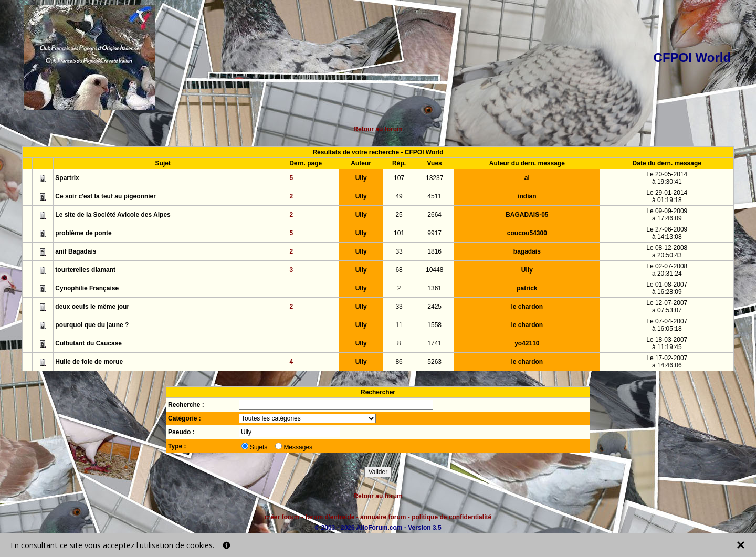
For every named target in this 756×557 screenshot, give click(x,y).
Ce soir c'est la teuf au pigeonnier (106, 196)
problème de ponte (83, 233)
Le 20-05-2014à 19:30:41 (667, 178)
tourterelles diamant (85, 270)
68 (399, 270)
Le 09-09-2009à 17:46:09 (667, 215)
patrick (527, 288)
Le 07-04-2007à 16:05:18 (667, 325)
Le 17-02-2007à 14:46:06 (667, 362)
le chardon (527, 307)
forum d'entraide (330, 517)
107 (399, 178)
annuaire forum (383, 517)
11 (399, 325)
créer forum (282, 517)
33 (399, 251)
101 (399, 233)
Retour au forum (378, 129)
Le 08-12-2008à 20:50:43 (667, 251)
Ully (361, 178)
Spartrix (67, 178)
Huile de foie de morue (89, 362)
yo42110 (527, 343)
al (527, 178)
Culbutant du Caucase (88, 343)
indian (527, 196)
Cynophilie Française (87, 288)
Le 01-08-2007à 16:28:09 (667, 288)
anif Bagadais (76, 251)
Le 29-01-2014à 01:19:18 (667, 196)
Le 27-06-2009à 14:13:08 (667, 233)
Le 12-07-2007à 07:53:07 (667, 307)
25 (399, 215)
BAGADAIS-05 (527, 215)
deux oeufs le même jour (92, 307)
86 (399, 362)
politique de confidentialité (451, 517)
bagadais (527, 251)
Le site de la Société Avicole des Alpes (113, 215)
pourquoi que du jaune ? (92, 325)
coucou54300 (527, 233)
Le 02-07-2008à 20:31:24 (667, 270)
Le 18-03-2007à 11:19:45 (667, 343)
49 (399, 196)
